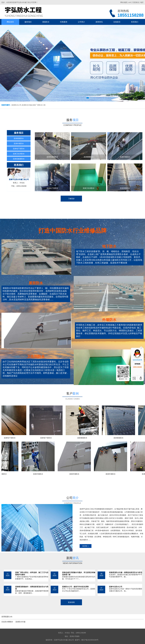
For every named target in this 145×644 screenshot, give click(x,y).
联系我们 (135, 22)
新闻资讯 (99, 22)
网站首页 (10, 22)
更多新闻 (71, 602)
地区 (142, 2)
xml (130, 2)
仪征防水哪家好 (7, 622)
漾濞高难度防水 (19, 159)
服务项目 (28, 22)
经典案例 (64, 22)
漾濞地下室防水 (19, 149)
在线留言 (117, 22)
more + (86, 546)
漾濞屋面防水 (19, 138)
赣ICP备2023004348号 (90, 640)
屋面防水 (46, 22)
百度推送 (136, 2)
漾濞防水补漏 (20, 622)
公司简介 (81, 22)
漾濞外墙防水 (19, 143)
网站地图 (124, 2)
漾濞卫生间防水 (19, 154)
